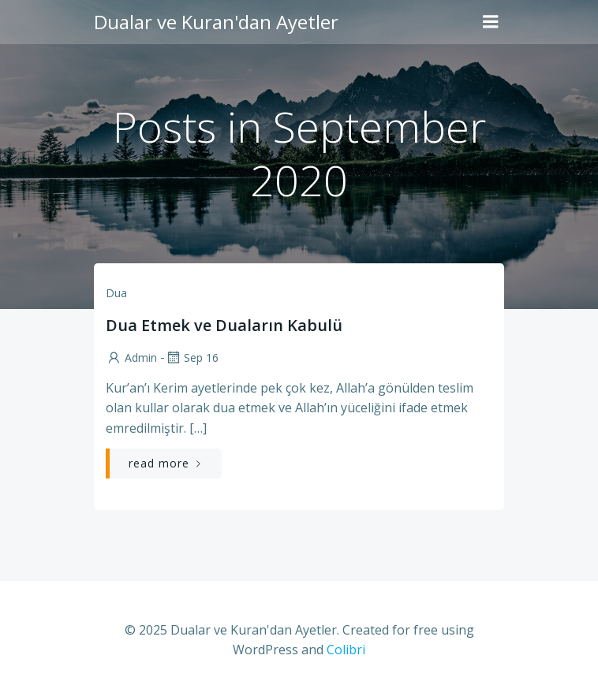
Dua (116, 293)
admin (131, 357)
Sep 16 (192, 357)
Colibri (346, 650)
